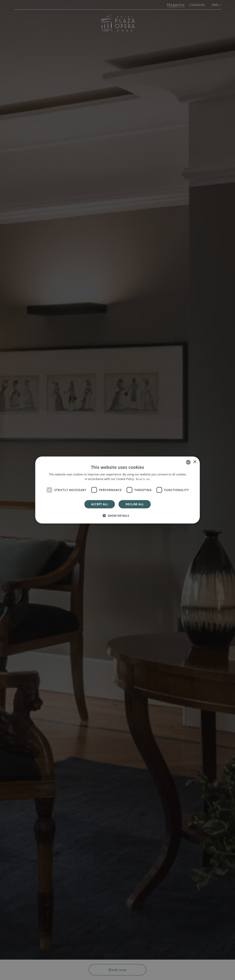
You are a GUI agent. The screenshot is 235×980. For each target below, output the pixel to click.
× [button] (194, 462)
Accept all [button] (100, 504)
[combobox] (188, 462)
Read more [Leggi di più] (143, 479)
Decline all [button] (135, 504)
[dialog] (118, 490)
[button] (117, 516)
